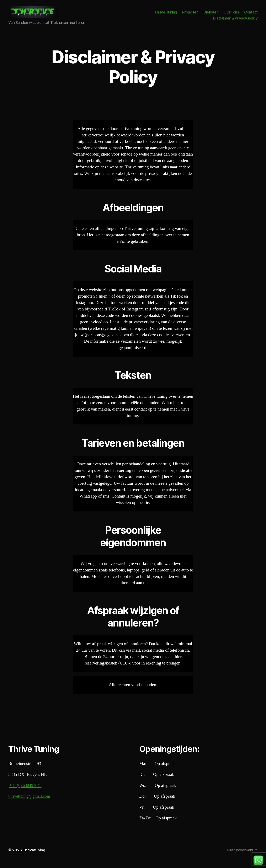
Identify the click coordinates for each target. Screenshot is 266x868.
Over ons (231, 15)
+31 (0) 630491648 (26, 792)
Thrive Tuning (166, 15)
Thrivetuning (34, 856)
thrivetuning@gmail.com (30, 802)
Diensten (211, 15)
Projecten (190, 15)
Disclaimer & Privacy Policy (235, 21)
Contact (251, 15)
